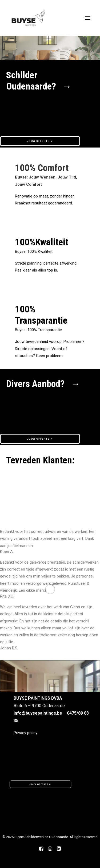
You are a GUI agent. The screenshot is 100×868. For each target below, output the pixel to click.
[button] (50, 688)
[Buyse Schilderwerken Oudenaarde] (28, 18)
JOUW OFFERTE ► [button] (40, 141)
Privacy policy (25, 733)
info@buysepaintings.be (38, 713)
